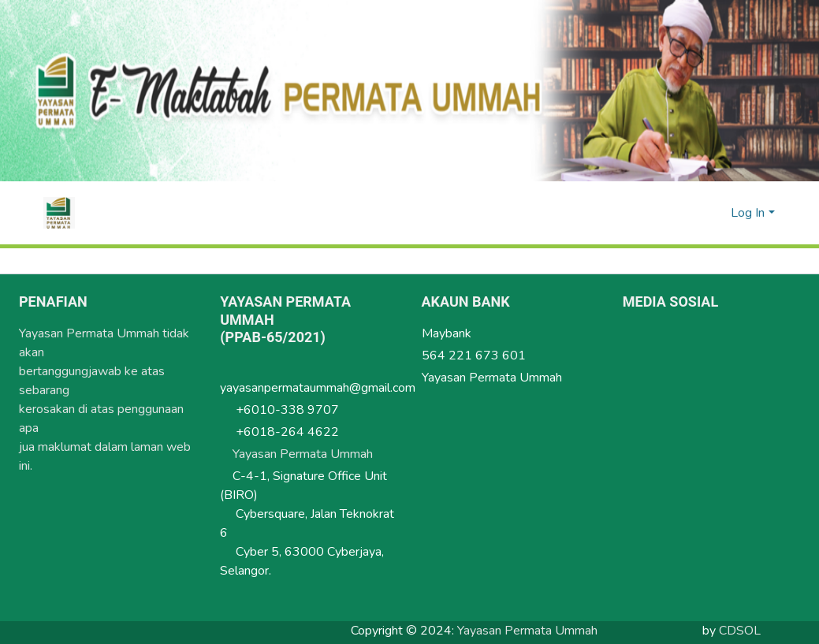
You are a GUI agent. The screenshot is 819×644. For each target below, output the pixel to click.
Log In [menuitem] (748, 213)
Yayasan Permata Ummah (311, 452)
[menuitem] (716, 213)
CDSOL (740, 628)
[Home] (59, 213)
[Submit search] (693, 213)
